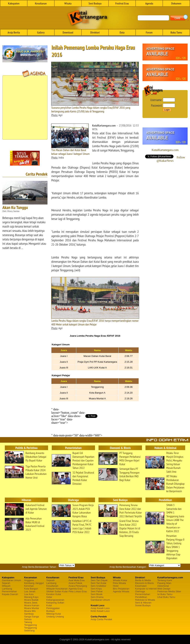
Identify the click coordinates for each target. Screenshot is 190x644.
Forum (149, 32)
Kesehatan (141, 586)
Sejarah (6, 583)
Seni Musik (97, 594)
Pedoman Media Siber (169, 591)
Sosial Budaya (143, 605)
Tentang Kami (165, 580)
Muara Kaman (32, 605)
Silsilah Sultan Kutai (57, 591)
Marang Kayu (31, 597)
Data (122, 32)
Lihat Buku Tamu (166, 597)
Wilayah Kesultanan (57, 589)
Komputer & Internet (146, 589)
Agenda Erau (76, 589)
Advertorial (163, 586)
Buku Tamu (176, 32)
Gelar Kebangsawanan (55, 598)
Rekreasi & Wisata (145, 600)
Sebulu (28, 619)
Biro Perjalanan (121, 589)
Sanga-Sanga (32, 617)
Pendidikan (141, 597)
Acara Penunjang (78, 586)
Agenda (149, 3)
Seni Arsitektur (99, 586)
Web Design (164, 589)
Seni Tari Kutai (99, 583)
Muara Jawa (31, 603)
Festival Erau (122, 3)
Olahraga (140, 591)
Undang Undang (55, 617)
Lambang (7, 589)
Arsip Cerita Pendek (101, 619)
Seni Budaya (95, 3)
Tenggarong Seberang (31, 629)
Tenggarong (31, 625)
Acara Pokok (75, 583)
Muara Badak (31, 600)
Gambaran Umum (11, 580)
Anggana (29, 580)
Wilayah (6, 586)
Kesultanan (41, 3)
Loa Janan (30, 591)
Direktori (95, 32)
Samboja (29, 614)
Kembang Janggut (34, 583)
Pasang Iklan (164, 583)
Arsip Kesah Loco (100, 608)
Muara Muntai (31, 608)
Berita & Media (143, 580)
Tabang (28, 622)
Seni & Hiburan (143, 603)
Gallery (41, 32)
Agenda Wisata (121, 591)
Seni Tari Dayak (99, 580)
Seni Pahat (97, 591)
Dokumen (176, 3)
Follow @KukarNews (171, 159)
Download (68, 32)
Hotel (116, 586)
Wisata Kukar (120, 580)
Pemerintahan (9, 591)
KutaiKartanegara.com (165, 150)
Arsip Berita (14, 32)
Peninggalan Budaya (53, 610)
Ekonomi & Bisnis (144, 583)
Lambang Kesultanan (52, 584)
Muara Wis (30, 611)
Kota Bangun (31, 589)
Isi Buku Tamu (165, 594)
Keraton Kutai (54, 594)
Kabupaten (14, 3)
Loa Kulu (29, 594)
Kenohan (29, 586)
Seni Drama (97, 597)
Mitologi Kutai (54, 614)
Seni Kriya (96, 589)
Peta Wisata (119, 583)
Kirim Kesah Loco (100, 611)
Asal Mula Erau (77, 580)
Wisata (68, 3)
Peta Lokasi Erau (78, 591)
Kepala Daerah (10, 594)
